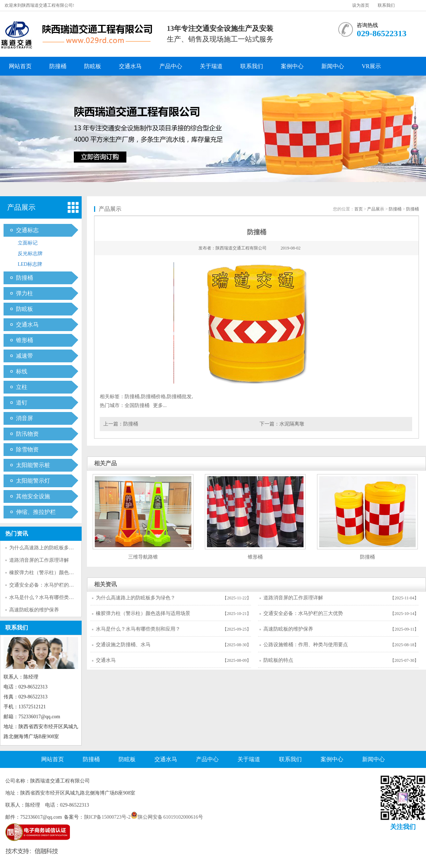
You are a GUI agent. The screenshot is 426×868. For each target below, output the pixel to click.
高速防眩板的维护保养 (34, 610)
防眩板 (93, 66)
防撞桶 (58, 66)
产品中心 (171, 66)
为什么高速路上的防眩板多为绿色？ (49, 548)
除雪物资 (27, 449)
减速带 (24, 356)
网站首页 (20, 66)
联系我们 (386, 5)
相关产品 (105, 463)
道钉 (22, 403)
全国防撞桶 (137, 405)
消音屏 (24, 418)
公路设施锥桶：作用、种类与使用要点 (306, 645)
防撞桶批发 (179, 397)
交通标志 (27, 230)
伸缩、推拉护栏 (36, 512)
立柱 (22, 387)
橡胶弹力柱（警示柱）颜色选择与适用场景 (56, 573)
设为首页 (361, 5)
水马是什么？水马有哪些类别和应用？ (51, 597)
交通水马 (130, 66)
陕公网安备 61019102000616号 (167, 817)
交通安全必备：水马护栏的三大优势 (49, 585)
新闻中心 (333, 66)
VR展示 (371, 66)
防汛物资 (27, 434)
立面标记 (28, 243)
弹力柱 (24, 293)
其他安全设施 (33, 496)
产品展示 (21, 207)
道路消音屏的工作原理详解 (39, 560)
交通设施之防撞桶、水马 (123, 645)
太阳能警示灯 (33, 481)
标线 (22, 371)
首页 (359, 209)
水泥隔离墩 (292, 424)
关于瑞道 (211, 66)
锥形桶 (24, 340)
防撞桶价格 (153, 397)
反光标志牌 (30, 254)
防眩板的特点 (278, 660)
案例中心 (292, 66)
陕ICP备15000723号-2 (107, 817)
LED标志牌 (30, 264)
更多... (160, 405)
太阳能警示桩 (33, 465)
